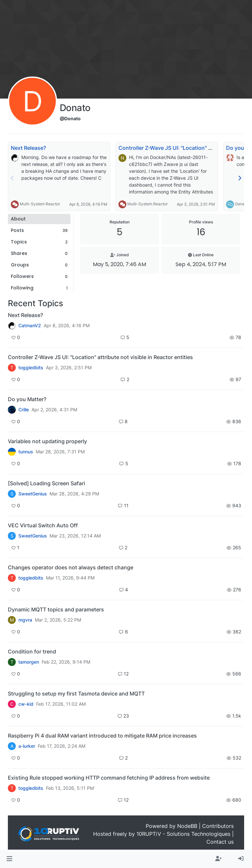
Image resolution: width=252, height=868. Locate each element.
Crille (24, 410)
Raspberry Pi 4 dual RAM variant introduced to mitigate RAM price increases (102, 736)
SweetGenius (33, 494)
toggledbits (31, 368)
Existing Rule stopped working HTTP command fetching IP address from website (109, 778)
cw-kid (26, 704)
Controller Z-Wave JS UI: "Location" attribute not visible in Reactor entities (100, 357)
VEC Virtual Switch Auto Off (43, 525)
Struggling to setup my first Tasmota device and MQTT (76, 694)
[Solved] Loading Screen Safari (46, 483)
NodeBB (187, 826)
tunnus (26, 452)
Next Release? (28, 148)
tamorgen (29, 662)
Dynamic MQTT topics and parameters (56, 609)
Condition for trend (32, 651)
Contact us (220, 842)
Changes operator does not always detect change (71, 567)
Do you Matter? (27, 399)
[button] (9, 859)
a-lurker (27, 746)
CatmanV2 (30, 326)
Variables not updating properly (47, 441)
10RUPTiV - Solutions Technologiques (183, 834)
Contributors (218, 826)
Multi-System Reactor (40, 204)
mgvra (25, 620)
